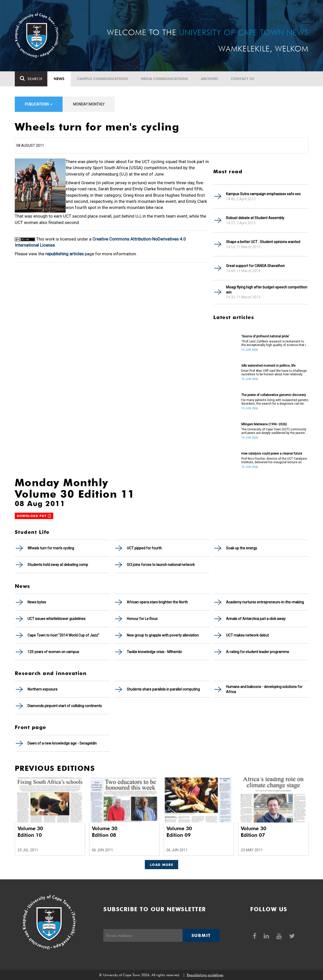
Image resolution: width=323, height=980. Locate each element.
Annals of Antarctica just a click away (256, 619)
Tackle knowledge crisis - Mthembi (154, 652)
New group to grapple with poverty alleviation (163, 635)
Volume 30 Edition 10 (30, 832)
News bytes (37, 602)
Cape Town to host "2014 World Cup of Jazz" (63, 635)
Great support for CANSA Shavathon (255, 266)
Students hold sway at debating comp (58, 565)
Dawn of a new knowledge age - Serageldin (62, 743)
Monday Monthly (89, 104)
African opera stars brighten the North (157, 602)
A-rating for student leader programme (258, 652)
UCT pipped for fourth (144, 548)
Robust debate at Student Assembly (255, 218)
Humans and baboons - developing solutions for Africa (264, 689)
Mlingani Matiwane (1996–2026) (264, 424)
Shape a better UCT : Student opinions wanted (263, 242)
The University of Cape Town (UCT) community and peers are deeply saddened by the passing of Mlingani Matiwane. (274, 431)
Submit (201, 935)
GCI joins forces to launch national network (161, 565)
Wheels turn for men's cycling (51, 548)
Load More (161, 865)
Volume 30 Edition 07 (254, 832)
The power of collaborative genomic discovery (274, 395)
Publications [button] (39, 104)
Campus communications (103, 79)
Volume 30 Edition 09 (179, 832)
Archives (209, 79)
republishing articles (65, 254)
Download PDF (34, 516)
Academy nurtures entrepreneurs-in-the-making (265, 602)
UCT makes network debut (247, 635)
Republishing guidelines (205, 975)
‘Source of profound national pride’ (265, 336)
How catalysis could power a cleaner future (272, 454)
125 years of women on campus (53, 652)
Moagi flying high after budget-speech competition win (267, 290)
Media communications (164, 79)
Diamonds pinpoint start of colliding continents (65, 706)
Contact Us (243, 79)
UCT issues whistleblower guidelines (57, 619)
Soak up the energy (242, 548)
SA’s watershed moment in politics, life (268, 366)
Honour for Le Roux (142, 619)
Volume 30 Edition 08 (105, 832)
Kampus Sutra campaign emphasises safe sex (263, 194)
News (59, 79)
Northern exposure (43, 689)
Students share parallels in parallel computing (163, 689)
